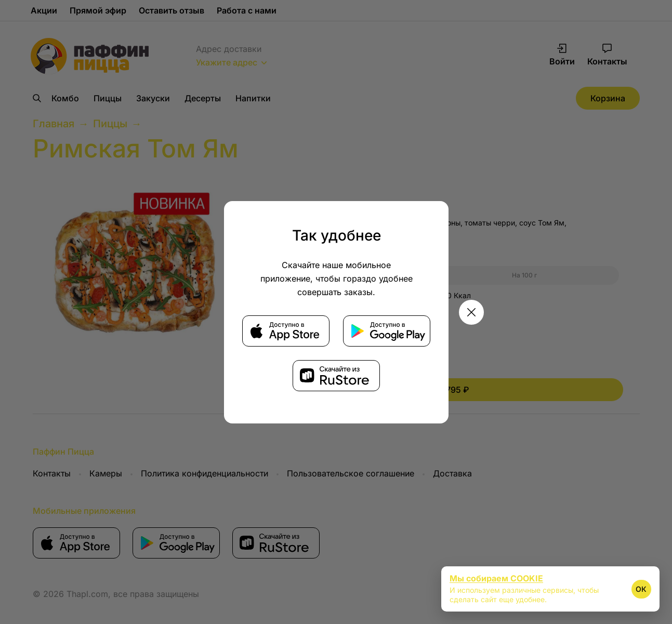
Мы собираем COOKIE (496, 578)
